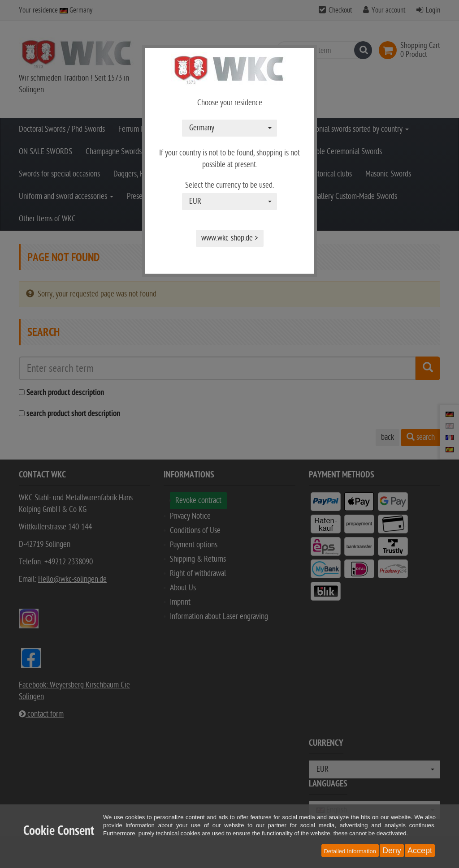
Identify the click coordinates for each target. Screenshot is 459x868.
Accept (420, 851)
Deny (392, 851)
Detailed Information (350, 851)
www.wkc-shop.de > (230, 238)
